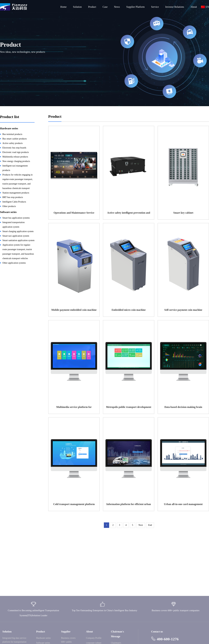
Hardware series (9, 128)
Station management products (16, 193)
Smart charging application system (18, 231)
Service (155, 7)
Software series (8, 212)
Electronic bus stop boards (14, 148)
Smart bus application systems (16, 218)
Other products (9, 206)
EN (207, 7)
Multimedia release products (15, 157)
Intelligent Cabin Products (14, 202)
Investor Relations (175, 7)
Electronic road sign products (16, 152)
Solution (77, 7)
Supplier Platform (136, 7)
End (150, 525)
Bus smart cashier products (15, 139)
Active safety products (13, 143)
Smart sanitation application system (18, 240)
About (194, 7)
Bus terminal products (12, 134)
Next (141, 525)
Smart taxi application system (16, 236)
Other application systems (14, 263)
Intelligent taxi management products (15, 168)
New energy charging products (16, 161)
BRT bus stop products (13, 197)
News (117, 7)
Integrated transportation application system (14, 225)
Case (105, 7)
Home (63, 7)
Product (92, 7)
